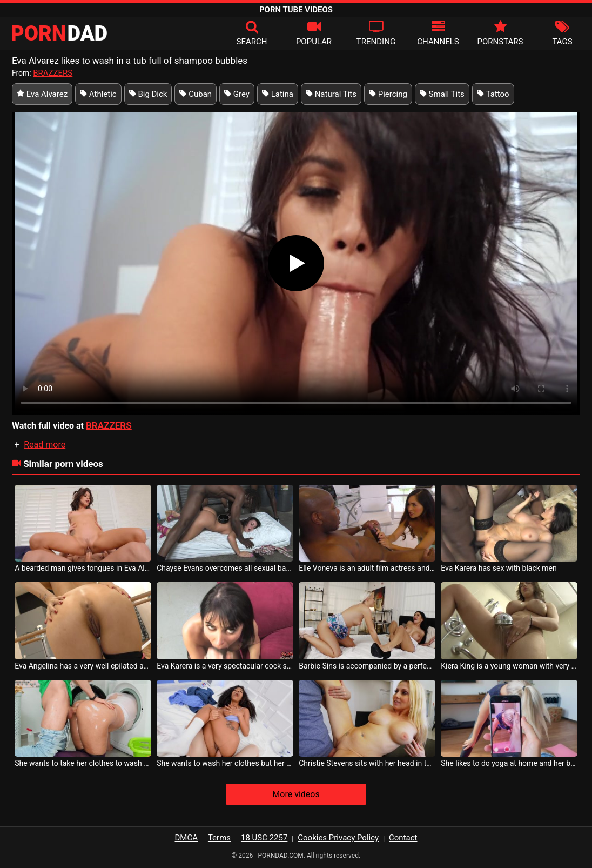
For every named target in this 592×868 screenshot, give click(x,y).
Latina (278, 94)
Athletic (98, 94)
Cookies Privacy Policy (338, 838)
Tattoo (493, 94)
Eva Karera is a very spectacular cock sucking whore (225, 666)
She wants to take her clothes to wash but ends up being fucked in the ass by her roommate (83, 763)
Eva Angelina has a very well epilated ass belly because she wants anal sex (83, 666)
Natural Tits (331, 94)
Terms (219, 838)
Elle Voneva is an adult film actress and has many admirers (367, 568)
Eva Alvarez (42, 94)
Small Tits (442, 94)
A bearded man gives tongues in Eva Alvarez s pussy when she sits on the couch (83, 568)
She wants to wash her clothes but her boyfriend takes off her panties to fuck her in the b (225, 763)
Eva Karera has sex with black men (499, 568)
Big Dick (148, 94)
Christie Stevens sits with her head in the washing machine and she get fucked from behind (367, 763)
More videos (296, 794)
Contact (403, 838)
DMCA (187, 838)
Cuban (196, 94)
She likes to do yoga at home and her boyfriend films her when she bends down (509, 763)
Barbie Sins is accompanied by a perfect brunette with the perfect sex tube (367, 666)
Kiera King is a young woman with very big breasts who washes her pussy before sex (509, 666)
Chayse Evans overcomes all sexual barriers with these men (225, 568)
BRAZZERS (53, 73)
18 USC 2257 (264, 838)
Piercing (388, 94)
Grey (237, 94)
